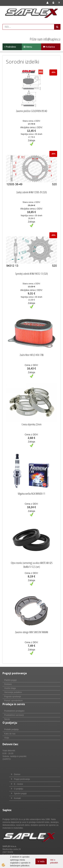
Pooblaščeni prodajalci (14, 711)
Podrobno (10, 47)
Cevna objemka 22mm (32, 424)
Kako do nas (10, 734)
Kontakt (17, 798)
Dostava (8, 684)
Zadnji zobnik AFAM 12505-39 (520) (32, 192)
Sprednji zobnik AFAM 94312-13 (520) (32, 274)
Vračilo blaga (10, 688)
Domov (17, 774)
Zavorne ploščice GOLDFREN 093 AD (32, 111)
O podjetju (19, 789)
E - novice (18, 784)
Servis (7, 719)
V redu (41, 861)
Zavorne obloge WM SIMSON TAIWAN (32, 632)
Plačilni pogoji (10, 680)
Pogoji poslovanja (22, 779)
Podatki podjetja (11, 729)
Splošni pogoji (20, 793)
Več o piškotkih (54, 861)
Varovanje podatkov (13, 692)
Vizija (7, 738)
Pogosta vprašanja (13, 697)
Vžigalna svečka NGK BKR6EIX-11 (32, 494)
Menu (28, 47)
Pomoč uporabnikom (13, 701)
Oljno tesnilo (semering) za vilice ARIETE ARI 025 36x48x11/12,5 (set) (32, 565)
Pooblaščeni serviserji (14, 715)
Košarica (49, 47)
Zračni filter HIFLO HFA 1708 (32, 355)
